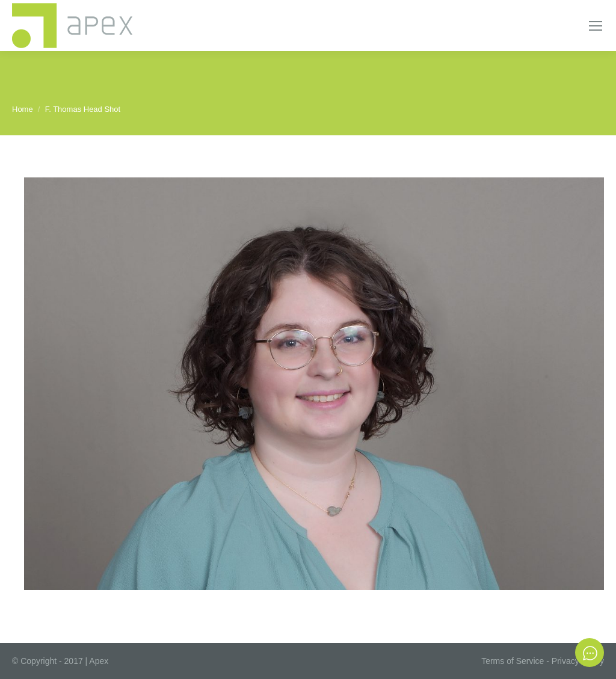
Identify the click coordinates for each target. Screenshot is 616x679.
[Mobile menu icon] (596, 26)
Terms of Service (513, 661)
